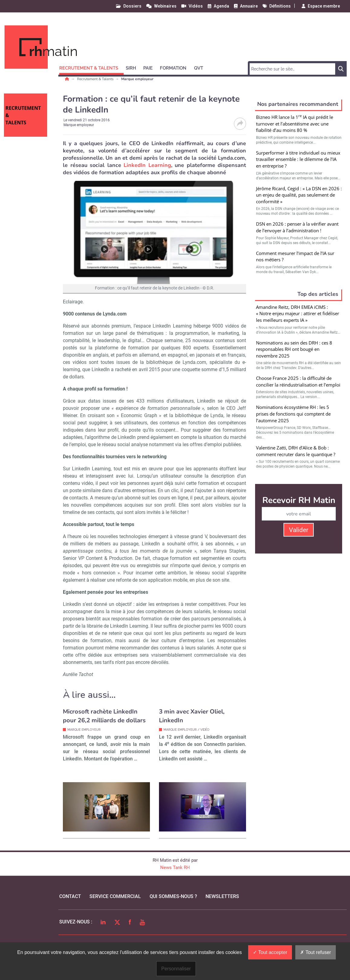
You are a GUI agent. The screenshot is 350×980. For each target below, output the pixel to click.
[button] (91, 67)
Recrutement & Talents (96, 79)
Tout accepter (270, 952)
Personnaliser (176, 969)
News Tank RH (175, 867)
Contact (70, 896)
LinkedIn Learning (147, 165)
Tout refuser (316, 952)
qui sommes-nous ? (173, 896)
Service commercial (115, 896)
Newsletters (222, 896)
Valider (299, 530)
